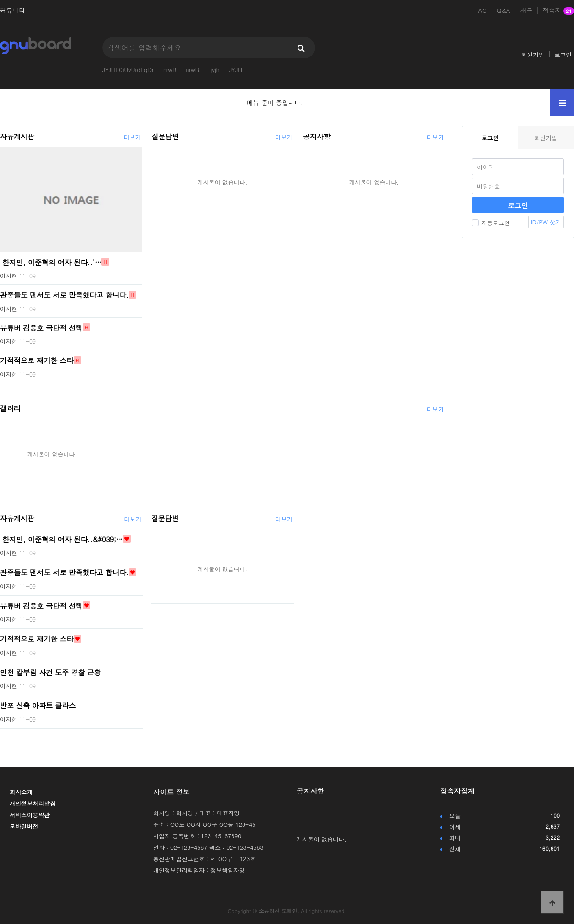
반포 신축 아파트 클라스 (38, 705)
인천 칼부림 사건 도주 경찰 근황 (50, 672)
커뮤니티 (12, 11)
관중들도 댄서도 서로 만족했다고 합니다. (64, 295)
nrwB (170, 70)
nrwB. (193, 70)
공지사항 (317, 136)
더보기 (132, 137)
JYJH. (236, 70)
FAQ (481, 11)
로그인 (563, 54)
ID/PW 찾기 (546, 222)
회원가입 (533, 54)
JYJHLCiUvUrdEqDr (128, 70)
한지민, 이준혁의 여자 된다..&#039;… (61, 539)
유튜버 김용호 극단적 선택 (41, 327)
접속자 (558, 11)
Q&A (504, 11)
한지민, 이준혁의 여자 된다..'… (51, 262)
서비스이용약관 (30, 815)
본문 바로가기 (0, 0)
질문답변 (166, 136)
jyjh (215, 70)
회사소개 (21, 792)
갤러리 (10, 408)
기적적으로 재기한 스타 (37, 360)
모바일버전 (24, 826)
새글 (526, 11)
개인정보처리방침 (33, 803)
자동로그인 (491, 223)
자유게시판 (17, 136)
